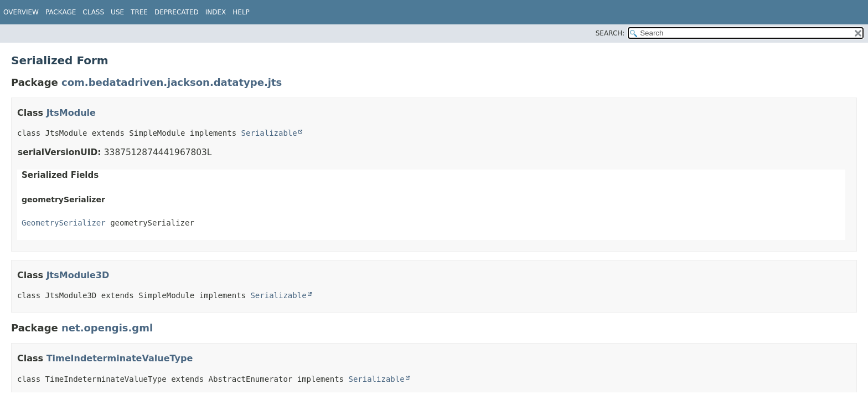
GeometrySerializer (64, 223)
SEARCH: (610, 33)
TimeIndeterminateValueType (120, 358)
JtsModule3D (78, 275)
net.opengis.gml (107, 328)
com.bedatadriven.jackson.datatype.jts (172, 82)
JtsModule (71, 113)
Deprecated (177, 12)
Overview (21, 12)
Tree (139, 12)
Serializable (269, 133)
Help (241, 12)
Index (216, 12)
